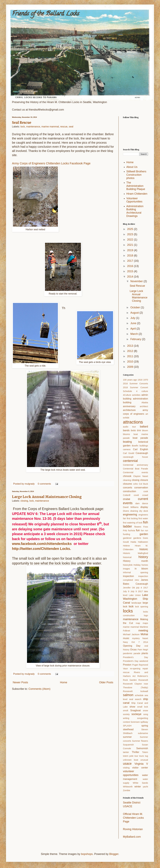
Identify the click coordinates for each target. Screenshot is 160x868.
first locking (132, 518)
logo (146, 615)
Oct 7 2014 (140, 642)
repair (145, 669)
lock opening (142, 607)
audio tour (129, 427)
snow (145, 711)
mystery (136, 638)
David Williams (131, 507)
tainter (126, 752)
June (134, 323)
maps (145, 623)
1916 (140, 380)
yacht (145, 787)
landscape (136, 603)
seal (71, 126)
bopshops (87, 854)
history (143, 557)
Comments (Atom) (39, 689)
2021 (131, 245)
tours (142, 756)
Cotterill (127, 495)
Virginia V (141, 764)
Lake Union (135, 595)
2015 (131, 271)
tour (136, 756)
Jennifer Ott (129, 588)
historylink (128, 565)
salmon (128, 695)
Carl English (141, 449)
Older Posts (106, 682)
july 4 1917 (142, 588)
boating (127, 442)
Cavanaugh (142, 453)
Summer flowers (140, 741)
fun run (144, 530)
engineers (143, 515)
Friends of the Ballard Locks (46, 14)
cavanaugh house (135, 457)
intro (137, 580)
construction (129, 491)
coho (135, 484)
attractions (133, 422)
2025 (131, 229)
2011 (131, 356)
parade (137, 653)
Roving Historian (133, 829)
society (126, 714)
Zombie (127, 790)
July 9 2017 (137, 591)
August (135, 313)
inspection (128, 576)
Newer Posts (20, 682)
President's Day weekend (135, 661)
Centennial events (135, 472)
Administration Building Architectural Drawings (135, 211)
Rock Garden (130, 680)
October (135, 307)
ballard (144, 427)
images (126, 569)
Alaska (145, 402)
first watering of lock (133, 523)
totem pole (128, 756)
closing (24, 501)
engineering (130, 515)
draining (134, 511)
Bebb (133, 430)
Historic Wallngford (135, 553)
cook (146, 491)
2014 (131, 277)
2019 (131, 250)
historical (127, 557)
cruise (127, 499)
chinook (127, 476)
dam (138, 503)
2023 (131, 234)
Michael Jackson (131, 634)
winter (138, 786)
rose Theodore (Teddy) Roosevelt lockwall (135, 688)
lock (23, 126)
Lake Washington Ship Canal (135, 599)
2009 (131, 367)
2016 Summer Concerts (135, 384)
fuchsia (132, 530)
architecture (129, 410)
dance (145, 503)
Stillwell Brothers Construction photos (136, 175)
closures (127, 484)
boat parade (140, 438)
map (138, 623)
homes (145, 565)
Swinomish (142, 748)
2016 (131, 266)
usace (127, 764)
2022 (131, 240)
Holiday (137, 565)
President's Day (135, 657)
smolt (126, 711)
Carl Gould (129, 453)
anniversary (129, 406)
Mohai (144, 634)
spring (145, 726)
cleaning (127, 480)
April (133, 329)
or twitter (80, 544)
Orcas (133, 649)
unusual (144, 760)
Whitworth (128, 787)
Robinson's (143, 676)
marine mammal (50, 126)
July (133, 318)
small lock (143, 707)
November (137, 281)
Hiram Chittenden (137, 194)
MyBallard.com (132, 837)
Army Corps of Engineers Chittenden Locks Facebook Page (51, 163)
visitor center (140, 768)
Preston (127, 665)
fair (124, 518)
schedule (139, 695)
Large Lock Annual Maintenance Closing (47, 497)
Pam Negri (143, 650)
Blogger (114, 854)
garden (144, 534)
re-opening (135, 669)
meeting (143, 631)
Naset (145, 638)
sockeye (136, 714)
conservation (141, 487)
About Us (132, 167)
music (126, 638)
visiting (126, 768)
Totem (145, 752)
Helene (126, 546)
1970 (146, 380)
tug (147, 756)
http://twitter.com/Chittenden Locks (41, 549)
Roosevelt (143, 680)
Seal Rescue (22, 123)
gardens (137, 538)
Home (64, 682)
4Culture (127, 395)
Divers (126, 511)
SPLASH (127, 726)
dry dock (144, 511)
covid (136, 495)
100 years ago (130, 380)
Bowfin (135, 446)
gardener (127, 538)
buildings (144, 446)
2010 (131, 362)
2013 (131, 346)
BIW (139, 430)
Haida (133, 542)
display (144, 507)
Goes (145, 538)
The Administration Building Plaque (136, 186)
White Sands (141, 783)
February (136, 339)
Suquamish (128, 745)
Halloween (143, 542)
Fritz (125, 530)
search (138, 699)
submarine (143, 733)
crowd (145, 495)
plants (145, 653)
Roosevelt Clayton (132, 684)
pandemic (128, 653)
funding (126, 534)
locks (128, 611)
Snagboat (135, 710)
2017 (131, 261)
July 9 (126, 591)
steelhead (128, 729)
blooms (126, 434)
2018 (131, 256)
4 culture (142, 391)
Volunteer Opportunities (134, 200)
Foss (146, 527)
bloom (145, 430)
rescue (64, 126)
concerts (128, 487)
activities (136, 395)
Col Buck (143, 484)
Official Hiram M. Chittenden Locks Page (133, 818)
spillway (144, 722)
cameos (127, 449)
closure (144, 480)
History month (135, 561)
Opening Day (132, 646)
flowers (138, 527)
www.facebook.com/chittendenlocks (42, 544)
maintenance (33, 126)
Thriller (135, 752)
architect (144, 406)
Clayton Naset (141, 476)
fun (138, 530)
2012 (131, 351)
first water (143, 518)
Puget (135, 665)
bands (126, 430)
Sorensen (135, 722)
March (134, 334)
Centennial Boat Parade (135, 469)
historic (144, 549)
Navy (125, 642)
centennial (130, 461)
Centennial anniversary (135, 465)
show (132, 707)
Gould (126, 542)
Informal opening (135, 572)
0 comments (44, 484)
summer (127, 737)
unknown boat (131, 760)
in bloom (141, 569)
